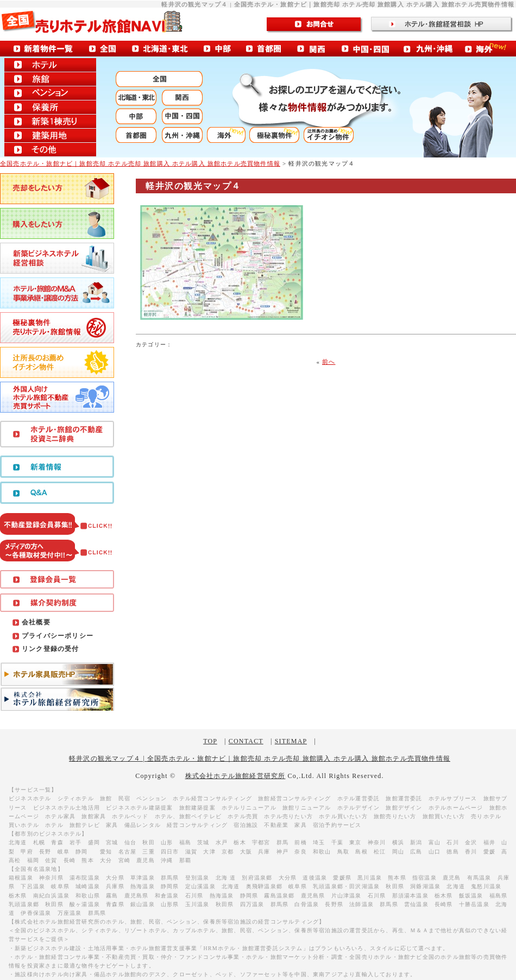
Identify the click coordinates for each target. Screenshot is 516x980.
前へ (329, 362)
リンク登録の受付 (51, 649)
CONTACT (246, 741)
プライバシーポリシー (58, 636)
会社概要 (36, 622)
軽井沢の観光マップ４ (193, 186)
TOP (210, 741)
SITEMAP (291, 741)
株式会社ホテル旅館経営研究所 (235, 776)
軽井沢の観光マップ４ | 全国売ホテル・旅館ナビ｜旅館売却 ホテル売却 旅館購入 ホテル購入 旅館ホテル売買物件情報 (260, 758)
